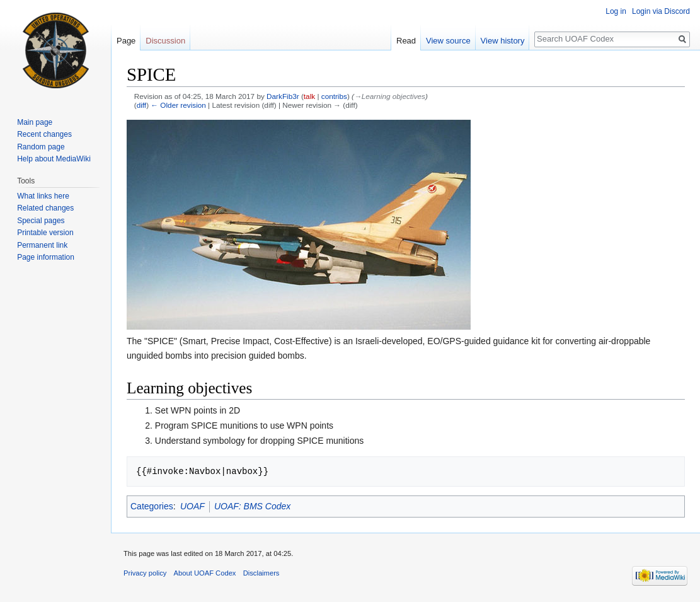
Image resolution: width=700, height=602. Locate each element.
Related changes (45, 208)
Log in (616, 11)
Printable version (45, 233)
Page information (46, 257)
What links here (43, 196)
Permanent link (42, 245)
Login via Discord (661, 11)
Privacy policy (145, 573)
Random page (41, 147)
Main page (35, 122)
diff (141, 105)
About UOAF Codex (205, 573)
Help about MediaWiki (54, 159)
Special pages (41, 221)
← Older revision (178, 105)
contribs (334, 96)
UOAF (192, 506)
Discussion (165, 41)
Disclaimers (261, 573)
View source (448, 41)
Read (406, 41)
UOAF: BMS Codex (252, 506)
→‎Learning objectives (390, 96)
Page (126, 41)
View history (503, 41)
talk (309, 96)
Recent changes (44, 134)
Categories (152, 506)
